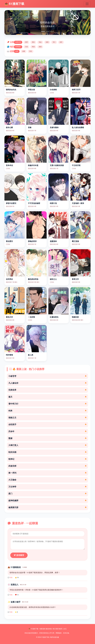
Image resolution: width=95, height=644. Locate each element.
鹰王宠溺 (75, 241)
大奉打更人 (47, 445)
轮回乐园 (47, 452)
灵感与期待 (54, 128)
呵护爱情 (9, 355)
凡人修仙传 (47, 383)
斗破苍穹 (47, 376)
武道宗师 (47, 466)
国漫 (40, 47)
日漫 (26, 47)
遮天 (47, 397)
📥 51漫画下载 (14, 4)
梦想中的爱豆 (11, 203)
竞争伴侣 (9, 165)
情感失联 (75, 317)
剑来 (47, 411)
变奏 (30, 128)
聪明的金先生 (11, 90)
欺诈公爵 (9, 128)
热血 (40, 42)
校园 (47, 42)
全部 (17, 51)
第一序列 (47, 473)
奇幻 (54, 42)
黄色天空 (9, 317)
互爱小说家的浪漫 (57, 165)
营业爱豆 (9, 241)
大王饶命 (47, 480)
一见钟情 (31, 317)
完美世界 (47, 390)
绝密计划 (53, 203)
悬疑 (33, 42)
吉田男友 (9, 279)
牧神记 (47, 459)
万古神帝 (47, 487)
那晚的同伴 (32, 241)
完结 (31, 51)
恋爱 (26, 42)
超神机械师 (47, 501)
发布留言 (19, 555)
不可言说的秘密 (34, 203)
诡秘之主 (47, 418)
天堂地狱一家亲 (78, 203)
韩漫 (33, 47)
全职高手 (47, 424)
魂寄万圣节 (76, 90)
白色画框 (53, 90)
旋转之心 (53, 279)
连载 (24, 51)
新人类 (31, 355)
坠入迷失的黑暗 (78, 128)
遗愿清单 (53, 241)
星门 (47, 494)
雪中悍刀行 (47, 404)
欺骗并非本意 (33, 165)
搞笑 (61, 42)
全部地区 (18, 47)
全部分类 (18, 42)
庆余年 (47, 431)
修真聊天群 (47, 507)
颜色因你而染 (33, 279)
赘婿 (47, 438)
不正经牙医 (76, 165)
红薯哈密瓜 (54, 317)
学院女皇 (31, 90)
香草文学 (75, 279)
